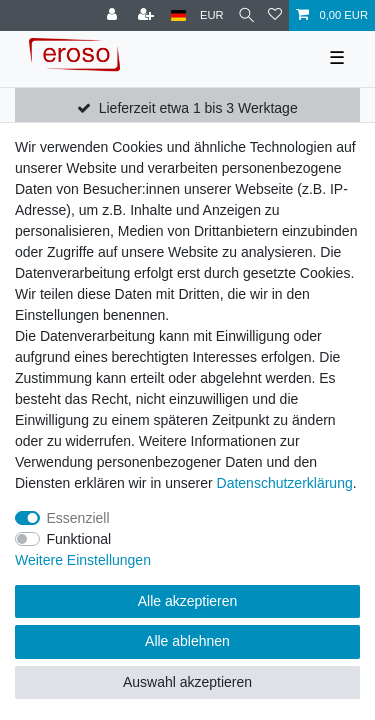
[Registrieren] (148, 15)
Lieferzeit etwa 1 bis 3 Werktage (198, 108)
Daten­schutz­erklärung (285, 483)
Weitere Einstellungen (83, 560)
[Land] (178, 15)
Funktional (79, 539)
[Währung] (212, 15)
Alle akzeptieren (188, 601)
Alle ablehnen (187, 641)
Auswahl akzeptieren (187, 682)
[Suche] (246, 15)
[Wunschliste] (275, 15)
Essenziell (78, 518)
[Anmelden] (114, 15)
